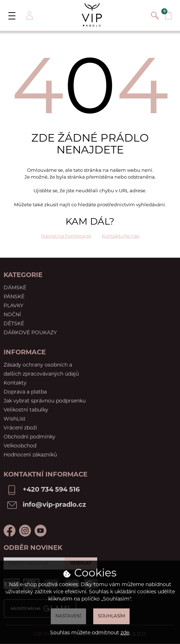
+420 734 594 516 (51, 490)
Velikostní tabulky (26, 410)
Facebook (10, 531)
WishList (15, 419)
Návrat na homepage (66, 236)
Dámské (15, 288)
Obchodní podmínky (30, 437)
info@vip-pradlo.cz (54, 505)
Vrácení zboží (20, 428)
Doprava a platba (25, 392)
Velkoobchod (20, 446)
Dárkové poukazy (30, 333)
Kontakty (15, 383)
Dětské (14, 324)
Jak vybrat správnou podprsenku (45, 401)
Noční (12, 315)
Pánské (14, 297)
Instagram (25, 531)
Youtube (40, 531)
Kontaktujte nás (121, 236)
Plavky (13, 306)
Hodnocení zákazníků (30, 455)
